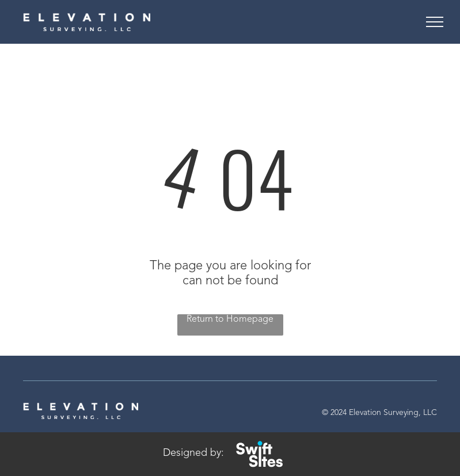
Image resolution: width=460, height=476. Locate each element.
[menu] (435, 22)
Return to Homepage (230, 319)
